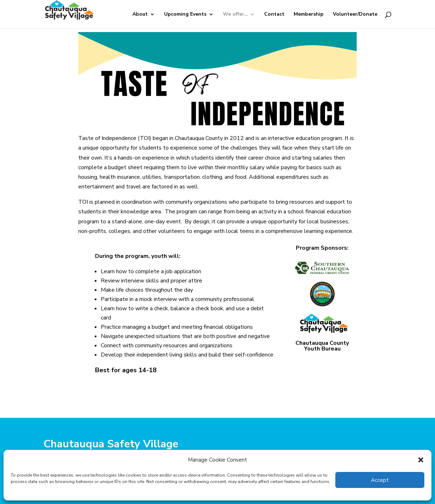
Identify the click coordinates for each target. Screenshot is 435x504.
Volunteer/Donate (355, 15)
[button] (421, 460)
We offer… (235, 15)
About (140, 15)
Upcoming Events (185, 15)
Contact (274, 15)
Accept (380, 480)
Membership (309, 15)
